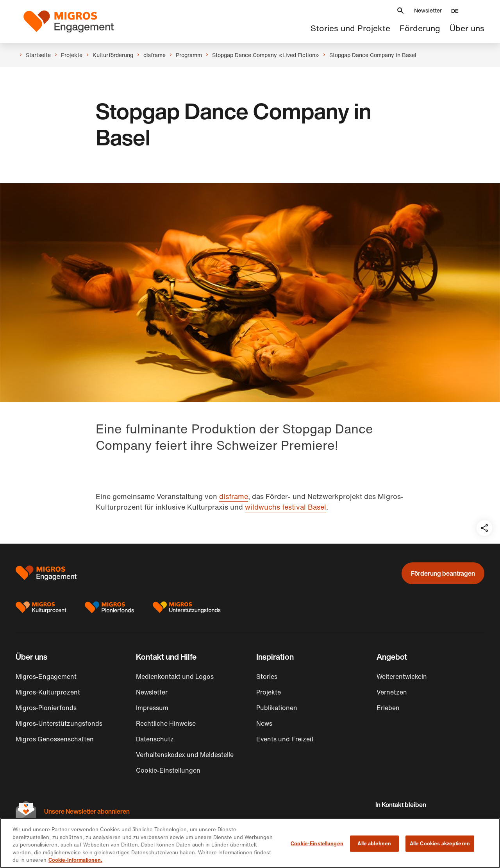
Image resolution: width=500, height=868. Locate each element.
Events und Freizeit (285, 739)
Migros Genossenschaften (55, 739)
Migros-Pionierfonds (46, 708)
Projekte (269, 692)
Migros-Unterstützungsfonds (59, 723)
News (264, 723)
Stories (267, 677)
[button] (400, 11)
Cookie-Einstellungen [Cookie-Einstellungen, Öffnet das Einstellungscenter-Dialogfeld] (317, 844)
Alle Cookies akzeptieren (440, 844)
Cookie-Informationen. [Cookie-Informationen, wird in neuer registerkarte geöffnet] (75, 860)
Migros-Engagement (46, 677)
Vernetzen (392, 692)
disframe (234, 496)
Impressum (152, 708)
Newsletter (428, 10)
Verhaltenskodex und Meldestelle (185, 755)
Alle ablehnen (374, 844)
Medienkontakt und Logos (175, 677)
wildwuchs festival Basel (286, 507)
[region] (250, 843)
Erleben (388, 708)
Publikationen (277, 708)
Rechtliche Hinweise (166, 723)
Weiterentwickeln (402, 677)
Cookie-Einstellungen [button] (168, 770)
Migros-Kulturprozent (48, 692)
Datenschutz (155, 739)
